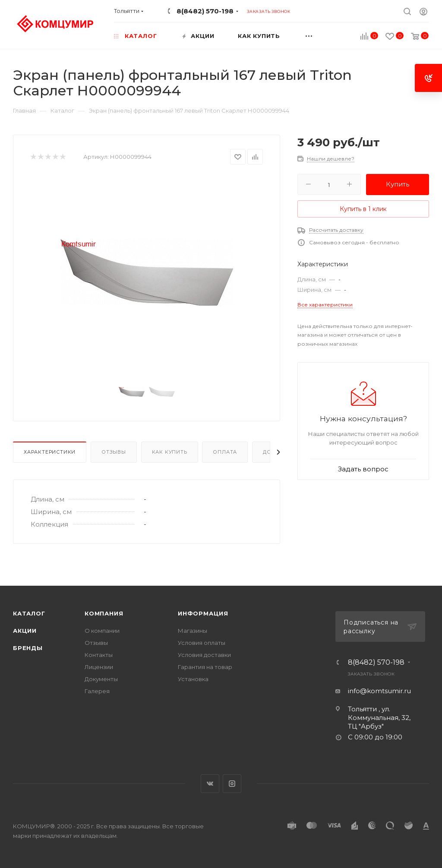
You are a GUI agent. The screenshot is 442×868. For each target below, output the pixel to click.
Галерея (97, 691)
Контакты (99, 655)
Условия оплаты (202, 643)
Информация (203, 613)
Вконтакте (210, 784)
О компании (102, 631)
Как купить (170, 452)
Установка (193, 679)
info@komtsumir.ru (379, 691)
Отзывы (114, 452)
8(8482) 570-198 (205, 11)
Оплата (225, 452)
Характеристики (50, 452)
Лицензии (99, 667)
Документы (101, 679)
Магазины (193, 631)
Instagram (232, 784)
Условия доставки (204, 655)
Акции (25, 631)
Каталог (29, 613)
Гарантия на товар (205, 667)
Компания (104, 613)
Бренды (28, 648)
